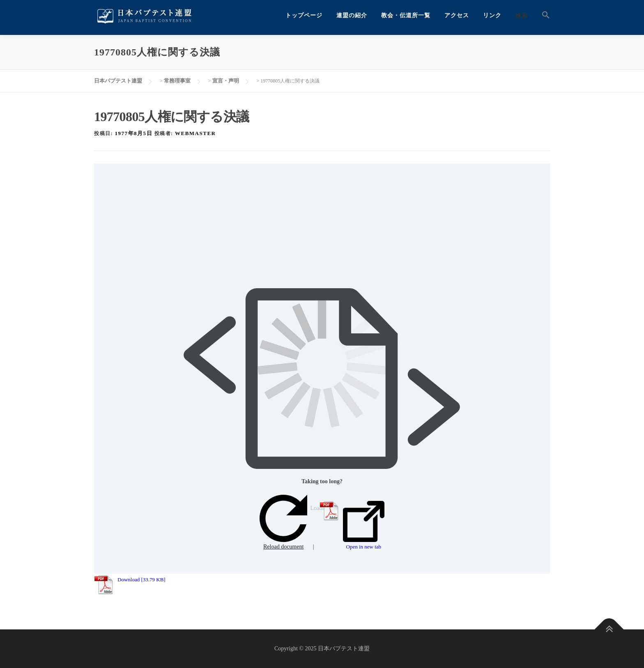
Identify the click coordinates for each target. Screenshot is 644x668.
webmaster (195, 133)
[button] (542, 15)
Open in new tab (364, 526)
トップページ (304, 15)
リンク (492, 15)
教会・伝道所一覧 (406, 15)
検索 (522, 15)
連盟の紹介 (352, 15)
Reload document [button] (283, 522)
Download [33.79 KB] (141, 580)
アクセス (457, 15)
